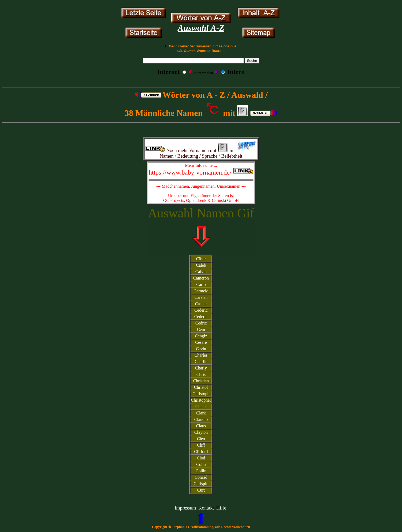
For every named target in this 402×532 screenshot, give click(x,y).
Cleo (201, 439)
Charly (201, 368)
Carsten (201, 297)
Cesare (201, 342)
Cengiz (201, 336)
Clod (201, 458)
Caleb (201, 265)
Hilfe (221, 508)
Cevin (201, 349)
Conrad (201, 477)
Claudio (201, 419)
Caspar (201, 304)
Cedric (201, 323)
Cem (201, 329)
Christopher (201, 400)
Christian (201, 381)
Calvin (201, 272)
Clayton (201, 432)
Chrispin (201, 484)
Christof (201, 387)
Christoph (201, 394)
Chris (201, 374)
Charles (201, 355)
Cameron (201, 278)
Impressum (185, 508)
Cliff (201, 445)
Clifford (201, 452)
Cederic (201, 310)
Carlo (201, 284)
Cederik (201, 317)
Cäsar (201, 259)
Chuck (201, 407)
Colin (201, 464)
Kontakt (206, 508)
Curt (201, 490)
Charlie (201, 362)
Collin (201, 471)
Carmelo (201, 291)
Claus (201, 426)
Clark (201, 413)
